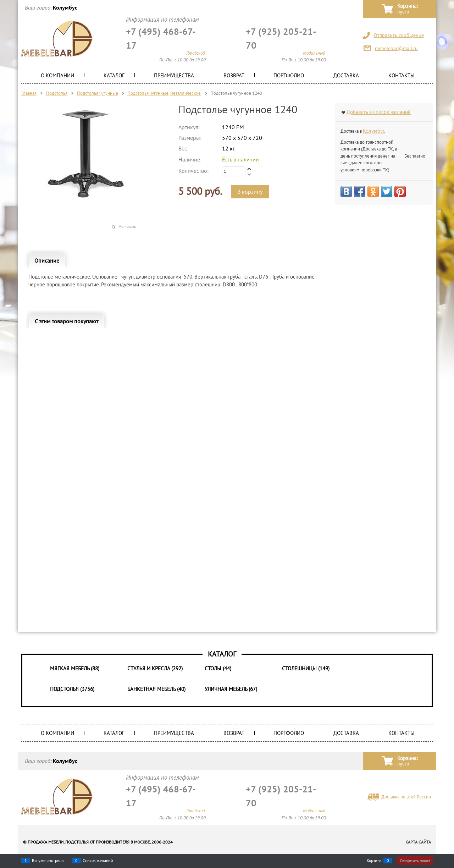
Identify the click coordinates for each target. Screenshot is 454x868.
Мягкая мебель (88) (75, 668)
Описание (47, 260)
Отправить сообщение (399, 35)
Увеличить (127, 227)
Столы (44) (218, 668)
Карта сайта (418, 842)
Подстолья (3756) (72, 689)
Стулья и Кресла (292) (155, 668)
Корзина (374, 861)
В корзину (250, 192)
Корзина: (407, 9)
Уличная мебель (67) (231, 689)
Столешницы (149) (306, 668)
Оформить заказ (415, 861)
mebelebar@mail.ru (396, 48)
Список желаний (98, 861)
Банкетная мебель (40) (156, 689)
